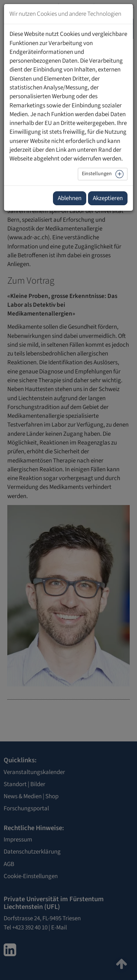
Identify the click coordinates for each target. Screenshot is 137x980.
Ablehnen (70, 198)
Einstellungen (97, 174)
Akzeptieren (108, 198)
